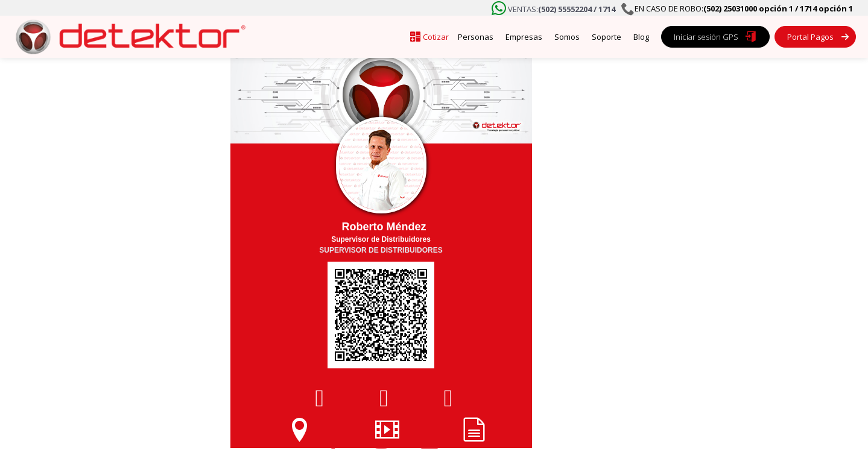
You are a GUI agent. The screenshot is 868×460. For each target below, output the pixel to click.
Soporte (607, 37)
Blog (641, 37)
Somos (567, 37)
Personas (476, 37)
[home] (127, 37)
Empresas (524, 37)
